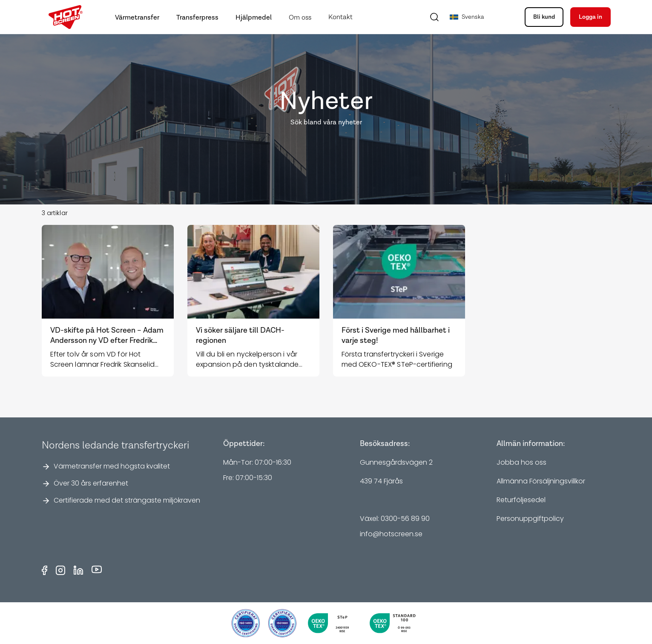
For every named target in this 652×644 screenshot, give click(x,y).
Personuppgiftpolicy (530, 519)
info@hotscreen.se (391, 534)
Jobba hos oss (521, 462)
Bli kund (544, 17)
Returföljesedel (521, 500)
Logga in (590, 17)
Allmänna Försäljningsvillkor (541, 481)
